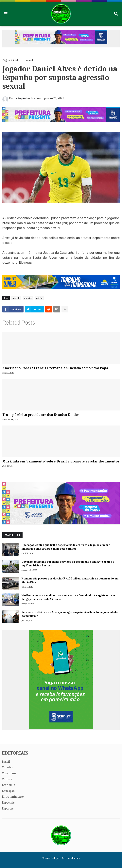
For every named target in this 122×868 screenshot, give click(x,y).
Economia (9, 785)
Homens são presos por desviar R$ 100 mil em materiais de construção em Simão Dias (70, 581)
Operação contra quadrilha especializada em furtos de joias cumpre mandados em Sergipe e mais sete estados (66, 547)
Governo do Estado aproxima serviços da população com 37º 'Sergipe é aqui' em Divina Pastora (68, 564)
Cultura (7, 779)
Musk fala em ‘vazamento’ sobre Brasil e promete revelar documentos (61, 461)
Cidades (7, 767)
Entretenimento (13, 797)
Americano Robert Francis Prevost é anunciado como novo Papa (55, 368)
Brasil (6, 762)
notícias (28, 298)
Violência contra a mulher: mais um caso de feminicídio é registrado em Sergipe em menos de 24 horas (68, 597)
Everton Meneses (71, 858)
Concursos (9, 773)
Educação (8, 791)
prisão (39, 298)
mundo (30, 60)
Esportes (8, 809)
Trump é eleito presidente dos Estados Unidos (41, 415)
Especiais (8, 803)
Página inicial (10, 60)
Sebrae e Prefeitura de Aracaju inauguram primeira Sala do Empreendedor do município (70, 614)
